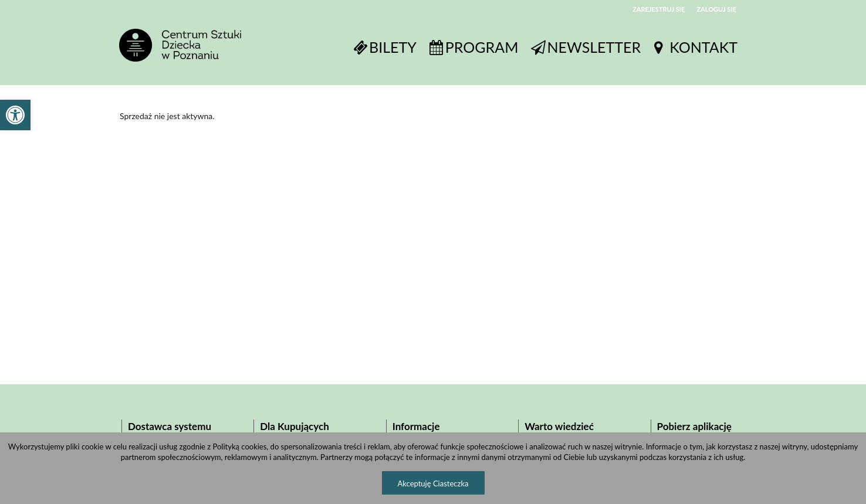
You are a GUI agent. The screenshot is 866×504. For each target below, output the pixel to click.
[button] (15, 115)
